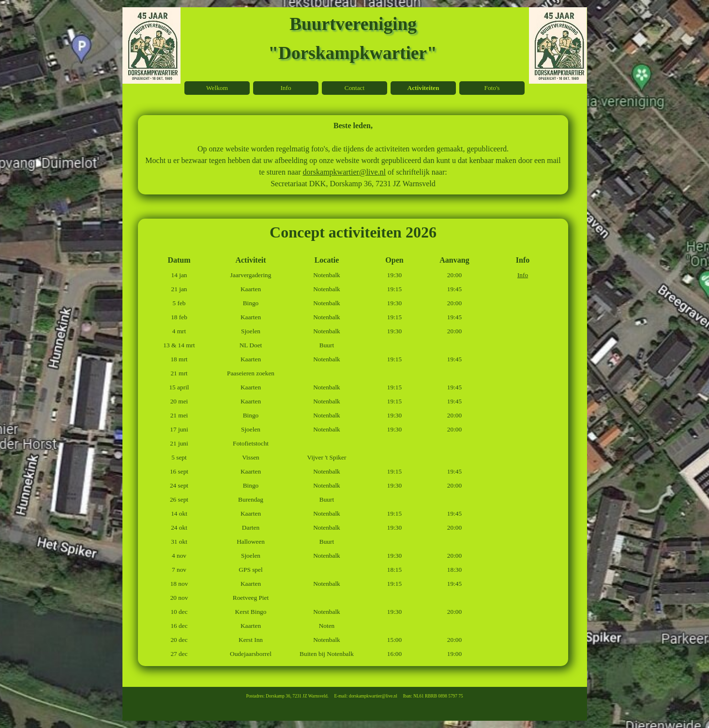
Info (523, 275)
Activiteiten (423, 88)
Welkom (217, 88)
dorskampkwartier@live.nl (344, 172)
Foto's (492, 88)
